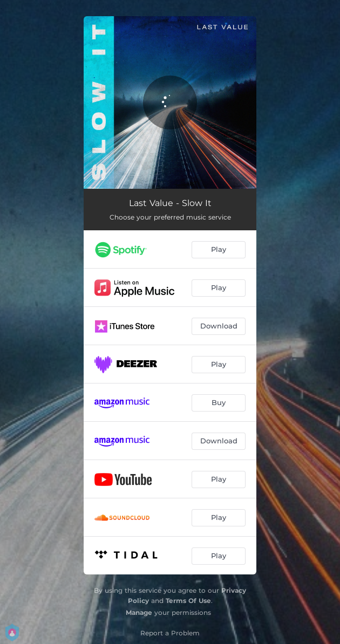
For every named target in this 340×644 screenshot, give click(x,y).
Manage (139, 612)
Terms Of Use (188, 601)
